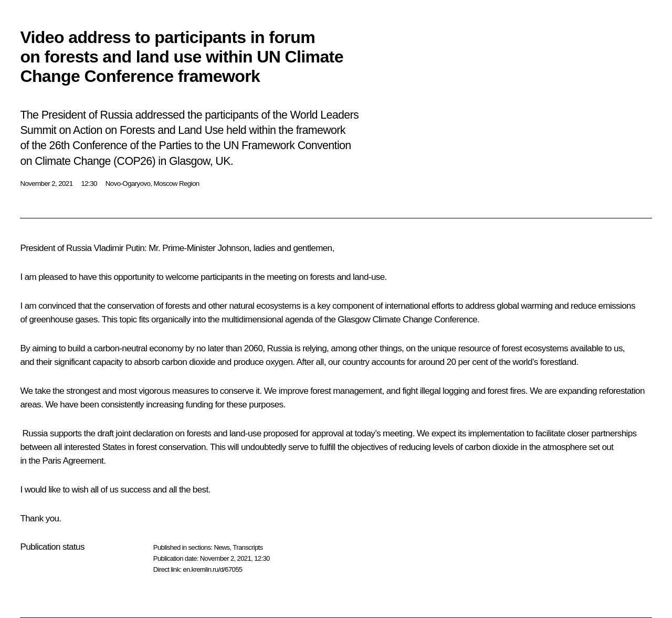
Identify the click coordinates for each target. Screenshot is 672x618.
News (222, 547)
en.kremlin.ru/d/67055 (212, 569)
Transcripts (248, 547)
